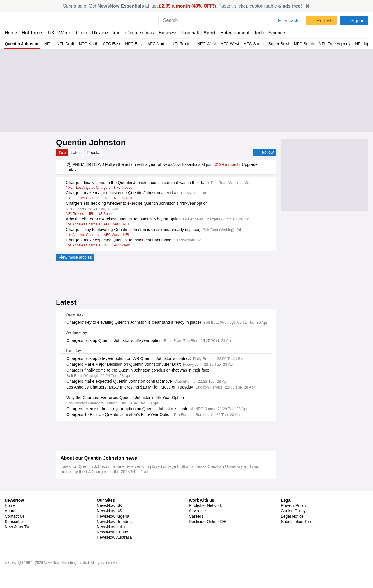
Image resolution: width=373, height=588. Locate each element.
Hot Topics (33, 33)
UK (51, 33)
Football (188, 33)
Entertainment (232, 33)
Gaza (81, 33)
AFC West (221, 44)
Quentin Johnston (22, 44)
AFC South (245, 44)
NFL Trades (175, 44)
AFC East (108, 44)
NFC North (86, 44)
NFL (47, 44)
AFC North (151, 44)
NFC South (294, 44)
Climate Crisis (137, 33)
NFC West (199, 44)
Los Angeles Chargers (93, 193)
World (65, 33)
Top (62, 153)
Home (11, 33)
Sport (207, 33)
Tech (255, 33)
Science (273, 33)
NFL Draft (63, 44)
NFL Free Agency (324, 44)
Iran (114, 33)
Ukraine (98, 33)
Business (165, 33)
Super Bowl (270, 44)
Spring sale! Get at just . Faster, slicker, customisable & (183, 6)
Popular (95, 153)
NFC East (129, 44)
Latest (77, 153)
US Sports (104, 219)
